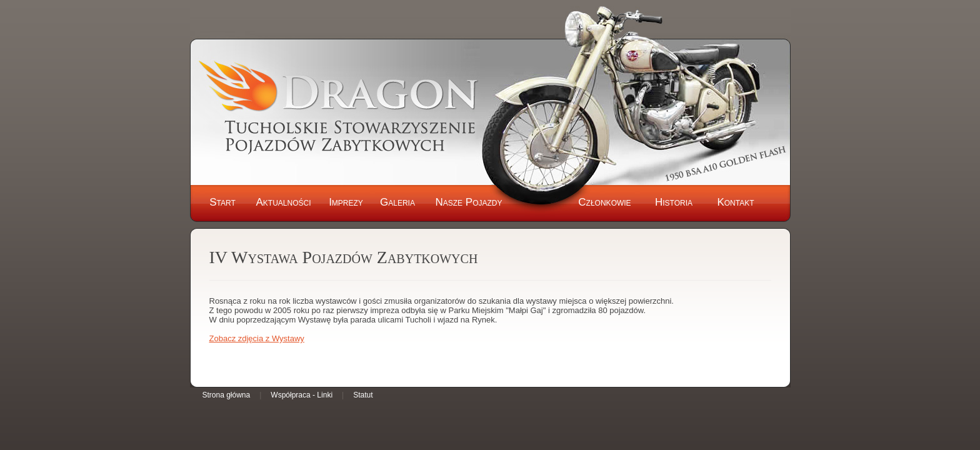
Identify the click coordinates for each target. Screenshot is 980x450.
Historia (674, 202)
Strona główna (227, 395)
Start (222, 202)
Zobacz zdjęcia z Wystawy (257, 338)
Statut (363, 395)
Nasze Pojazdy (468, 202)
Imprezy (346, 202)
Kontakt (735, 202)
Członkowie (604, 202)
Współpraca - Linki (302, 395)
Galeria (397, 202)
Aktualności (283, 202)
